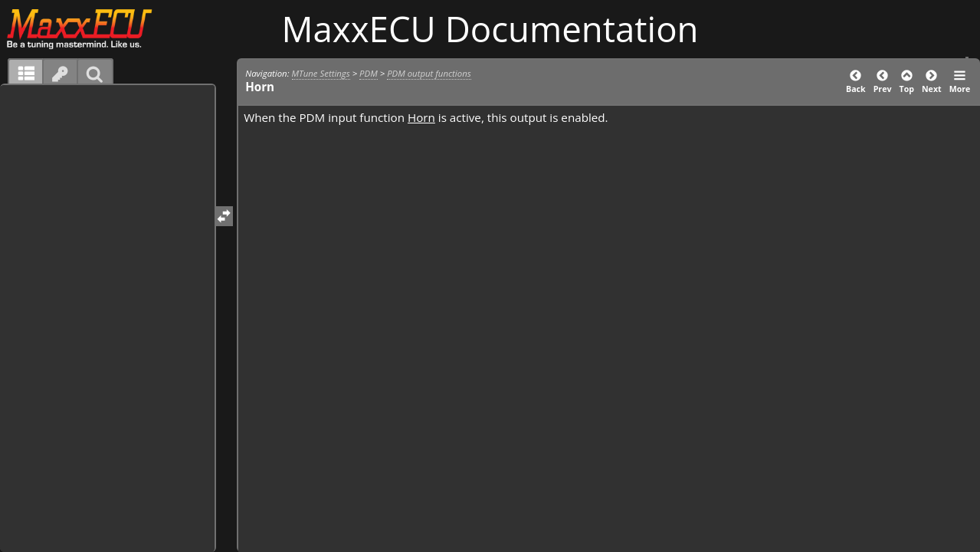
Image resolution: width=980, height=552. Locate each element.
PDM (369, 73)
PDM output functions (429, 73)
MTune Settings (321, 73)
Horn (421, 117)
